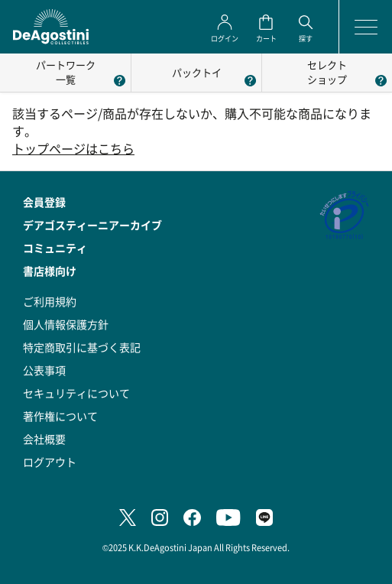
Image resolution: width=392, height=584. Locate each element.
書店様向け (50, 271)
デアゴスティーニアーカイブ (92, 225)
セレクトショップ (327, 72)
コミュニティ (55, 248)
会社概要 (44, 439)
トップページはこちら (73, 149)
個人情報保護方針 (66, 324)
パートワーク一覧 (66, 72)
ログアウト (50, 462)
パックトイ (197, 72)
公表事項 (44, 370)
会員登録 (44, 202)
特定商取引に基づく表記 (82, 347)
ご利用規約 (50, 301)
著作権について (60, 416)
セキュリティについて (76, 393)
